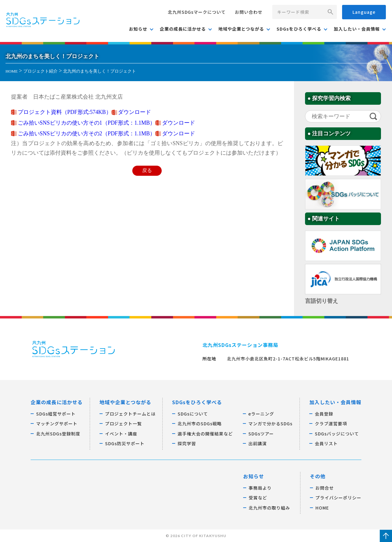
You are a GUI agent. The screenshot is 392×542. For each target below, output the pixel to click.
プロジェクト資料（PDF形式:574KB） (65, 112)
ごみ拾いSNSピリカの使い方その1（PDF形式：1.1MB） (87, 123)
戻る (147, 171)
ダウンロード (134, 112)
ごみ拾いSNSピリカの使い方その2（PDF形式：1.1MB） (87, 134)
